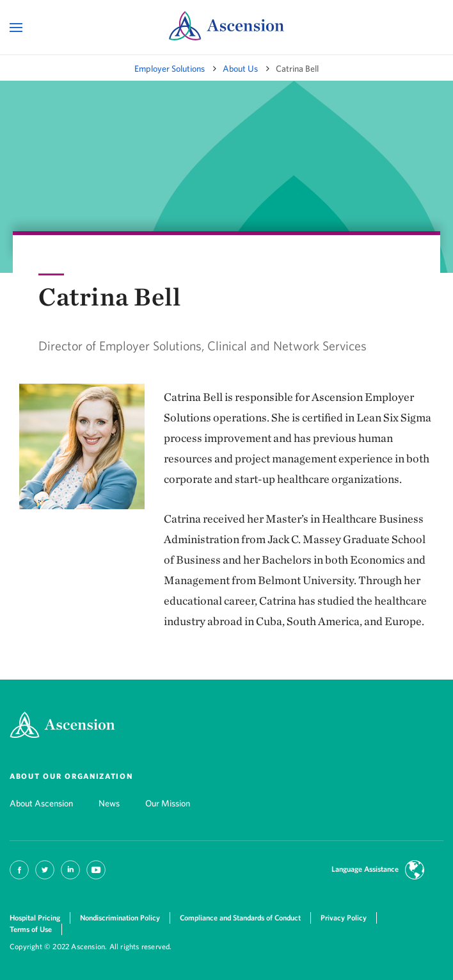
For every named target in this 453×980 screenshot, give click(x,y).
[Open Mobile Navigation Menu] (18, 28)
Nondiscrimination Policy (120, 918)
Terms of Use (31, 929)
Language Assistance (365, 869)
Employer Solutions (170, 69)
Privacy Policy (344, 918)
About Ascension (41, 803)
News (109, 803)
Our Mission (168, 803)
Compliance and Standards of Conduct (240, 918)
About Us (240, 69)
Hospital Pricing (35, 918)
